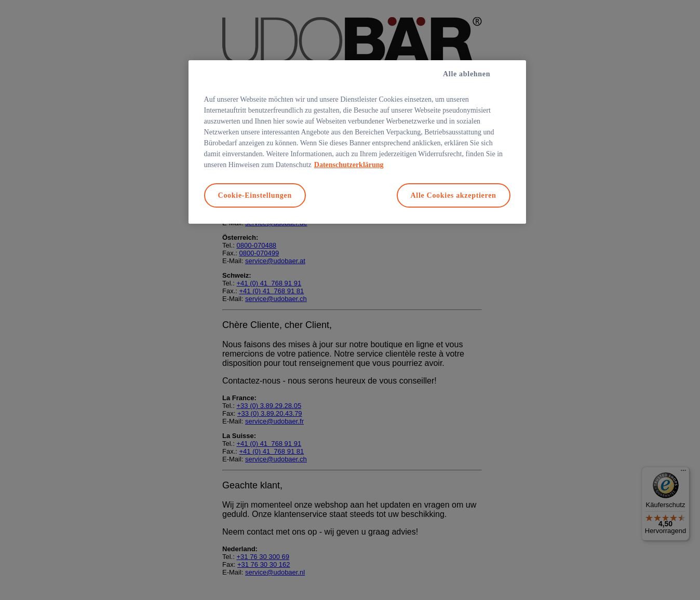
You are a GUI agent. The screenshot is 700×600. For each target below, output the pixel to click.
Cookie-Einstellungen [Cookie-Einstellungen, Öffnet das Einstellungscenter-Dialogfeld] (255, 195)
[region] (357, 142)
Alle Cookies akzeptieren (454, 195)
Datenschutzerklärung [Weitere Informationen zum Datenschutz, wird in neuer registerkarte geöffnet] (349, 165)
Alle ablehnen (467, 74)
